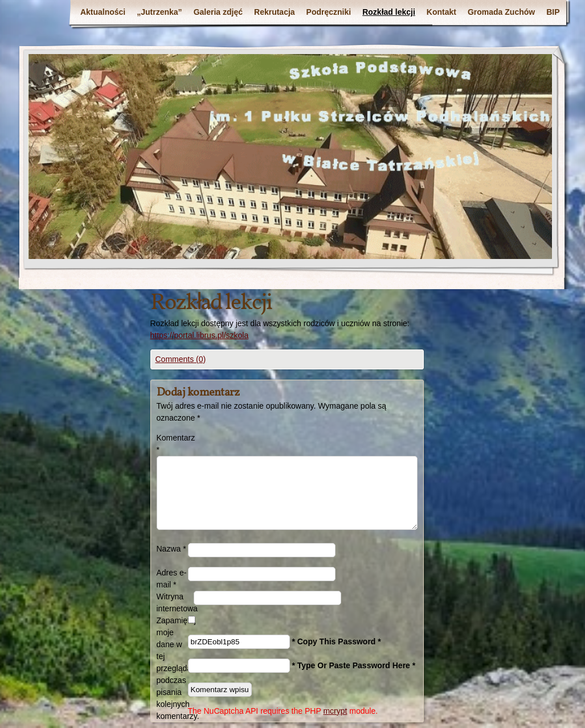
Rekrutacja (275, 12)
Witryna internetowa (175, 602)
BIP (553, 12)
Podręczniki (329, 12)
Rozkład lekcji (389, 12)
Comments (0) (181, 359)
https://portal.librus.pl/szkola (200, 335)
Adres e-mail (172, 579)
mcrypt (335, 711)
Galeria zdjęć (218, 12)
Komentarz (172, 444)
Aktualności (103, 12)
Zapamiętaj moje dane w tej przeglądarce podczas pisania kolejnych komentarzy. (172, 668)
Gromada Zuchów (501, 12)
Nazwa (171, 549)
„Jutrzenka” (159, 12)
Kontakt (441, 12)
